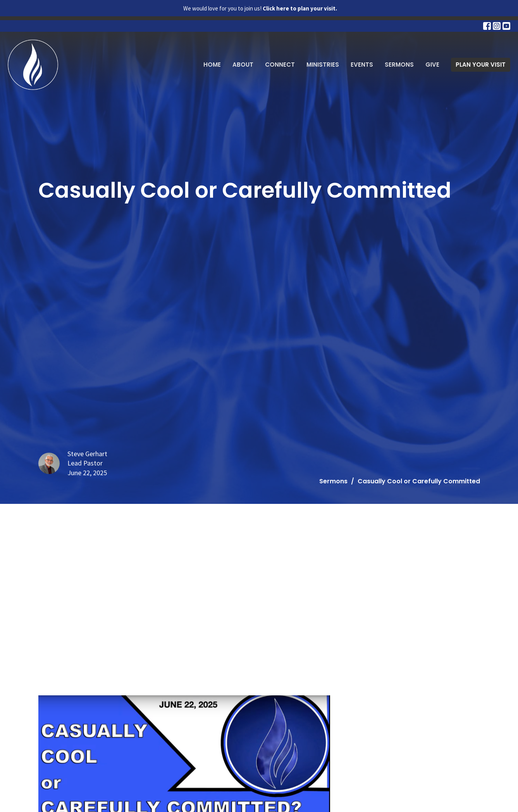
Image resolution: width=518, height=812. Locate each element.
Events (362, 65)
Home (212, 65)
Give (432, 65)
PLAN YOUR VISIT (481, 65)
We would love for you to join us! (260, 8)
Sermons (399, 65)
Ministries (323, 65)
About (243, 65)
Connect (280, 65)
